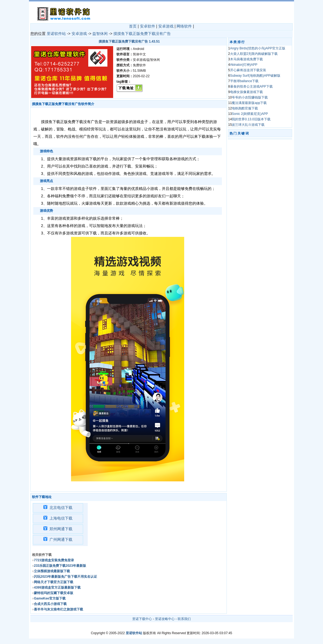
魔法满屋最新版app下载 (249, 103)
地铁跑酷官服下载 (245, 108)
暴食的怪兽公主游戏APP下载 (251, 87)
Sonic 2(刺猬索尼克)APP (250, 114)
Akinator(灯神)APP (244, 65)
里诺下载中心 (142, 619)
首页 (133, 26)
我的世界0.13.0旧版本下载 (251, 119)
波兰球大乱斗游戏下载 (248, 125)
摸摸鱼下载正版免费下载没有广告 (142, 34)
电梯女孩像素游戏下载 (246, 92)
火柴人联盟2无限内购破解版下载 (254, 54)
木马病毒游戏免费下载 (246, 59)
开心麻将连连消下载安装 (248, 70)
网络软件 (184, 26)
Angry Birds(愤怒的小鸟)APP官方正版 (258, 48)
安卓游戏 (166, 26)
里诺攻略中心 (165, 619)
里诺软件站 (56, 34)
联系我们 (184, 619)
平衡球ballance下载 (244, 81)
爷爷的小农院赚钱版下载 (250, 97)
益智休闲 (100, 34)
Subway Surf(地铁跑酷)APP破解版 (255, 76)
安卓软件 (148, 26)
